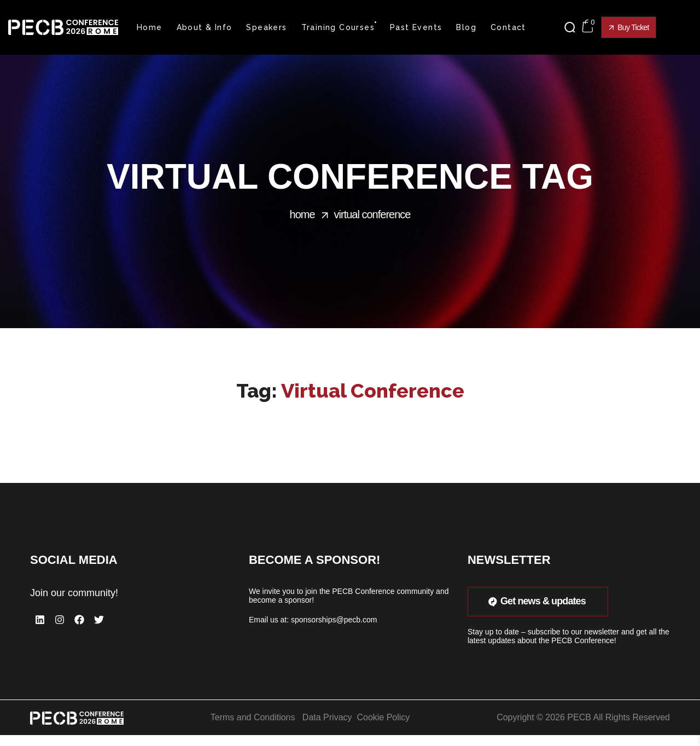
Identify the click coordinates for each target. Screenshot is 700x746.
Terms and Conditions (253, 717)
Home (302, 214)
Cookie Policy (383, 717)
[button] (573, 27)
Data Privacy (327, 717)
